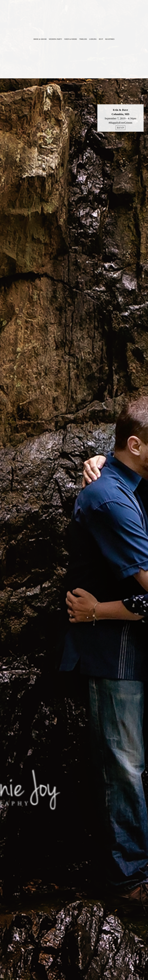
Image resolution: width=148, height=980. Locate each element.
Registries (110, 39)
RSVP (101, 39)
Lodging (93, 39)
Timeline (83, 39)
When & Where (71, 39)
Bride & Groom (40, 39)
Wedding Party (55, 39)
